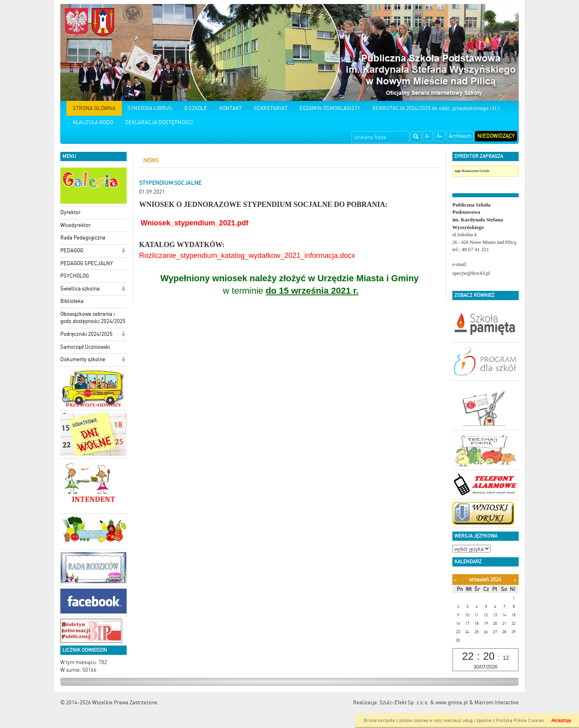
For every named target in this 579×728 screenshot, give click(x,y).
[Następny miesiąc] (515, 580)
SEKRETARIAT (271, 108)
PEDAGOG (72, 251)
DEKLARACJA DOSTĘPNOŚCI (159, 122)
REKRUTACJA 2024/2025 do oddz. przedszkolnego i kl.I (436, 108)
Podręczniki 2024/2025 (86, 334)
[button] (123, 251)
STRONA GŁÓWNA (94, 108)
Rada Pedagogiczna (83, 238)
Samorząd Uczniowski (85, 347)
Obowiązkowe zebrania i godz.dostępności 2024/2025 (93, 318)
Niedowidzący (496, 136)
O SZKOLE (196, 108)
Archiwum (460, 136)
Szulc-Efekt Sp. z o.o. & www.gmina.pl (424, 702)
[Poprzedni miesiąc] (455, 580)
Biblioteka (72, 301)
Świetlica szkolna (80, 289)
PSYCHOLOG (75, 276)
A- (428, 136)
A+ (440, 136)
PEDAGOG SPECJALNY (87, 263)
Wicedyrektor (75, 225)
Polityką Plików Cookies (520, 721)
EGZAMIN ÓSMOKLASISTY (330, 108)
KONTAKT (230, 108)
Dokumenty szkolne (83, 359)
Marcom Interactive (497, 702)
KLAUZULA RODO (93, 122)
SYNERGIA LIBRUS (150, 108)
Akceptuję (561, 721)
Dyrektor (70, 212)
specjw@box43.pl (471, 273)
